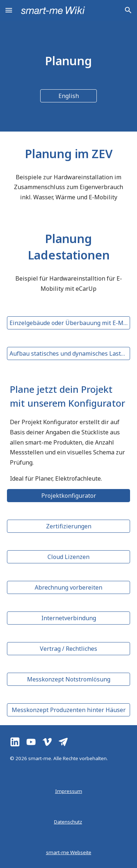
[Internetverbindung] (69, 618)
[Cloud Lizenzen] (69, 557)
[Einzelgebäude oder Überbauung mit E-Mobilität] (69, 323)
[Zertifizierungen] (69, 526)
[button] (9, 10)
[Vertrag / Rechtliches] (69, 649)
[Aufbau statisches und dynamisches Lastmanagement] (69, 353)
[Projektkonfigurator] (69, 496)
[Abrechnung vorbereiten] (69, 587)
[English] (68, 96)
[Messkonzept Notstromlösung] (69, 679)
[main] (69, 61)
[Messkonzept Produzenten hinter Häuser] (69, 710)
